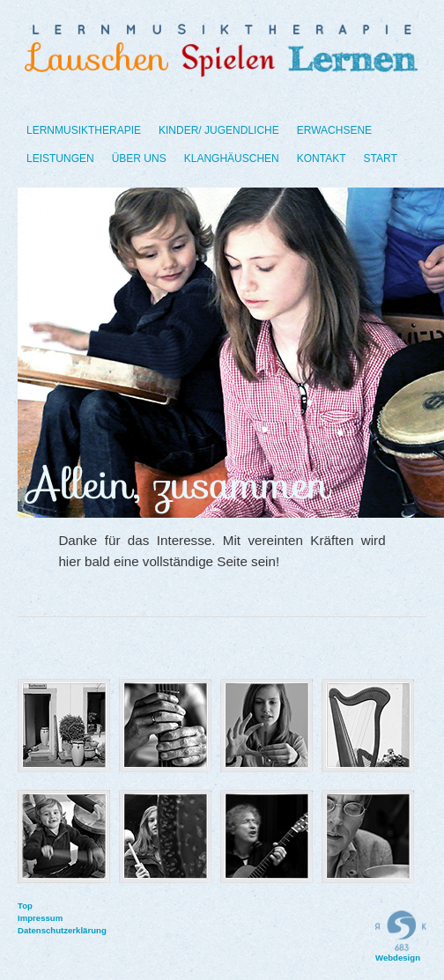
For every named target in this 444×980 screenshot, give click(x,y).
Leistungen (60, 158)
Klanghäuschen (232, 158)
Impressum (26, 918)
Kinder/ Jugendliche (219, 130)
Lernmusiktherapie (84, 130)
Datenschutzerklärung (26, 930)
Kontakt (322, 158)
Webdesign (401, 936)
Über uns (139, 158)
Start (381, 158)
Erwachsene (334, 130)
